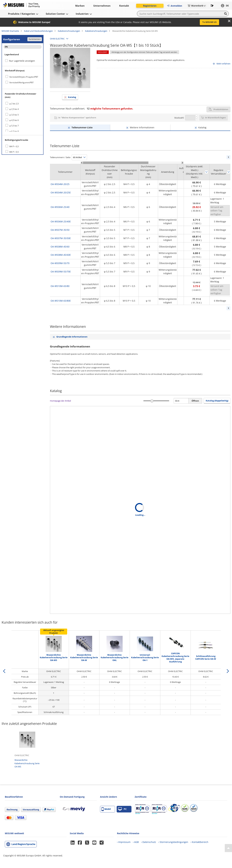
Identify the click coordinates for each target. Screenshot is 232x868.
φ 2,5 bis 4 (14, 109)
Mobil (106, 809)
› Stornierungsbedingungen (173, 842)
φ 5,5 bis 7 (14, 126)
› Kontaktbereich (199, 842)
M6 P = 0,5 (14, 152)
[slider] (152, 401)
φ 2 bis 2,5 (14, 104)
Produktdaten (218, 109)
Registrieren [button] (150, 6)
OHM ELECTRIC (57, 39)
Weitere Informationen (142, 127)
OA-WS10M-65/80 (60, 286)
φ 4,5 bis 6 (14, 120)
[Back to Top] (228, 848)
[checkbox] (23, 77)
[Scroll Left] (82, 163)
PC (122, 809)
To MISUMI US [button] (209, 22)
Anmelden (174, 6)
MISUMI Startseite (10, 31)
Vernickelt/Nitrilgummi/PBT (22, 83)
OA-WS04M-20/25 (60, 184)
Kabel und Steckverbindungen (38, 31)
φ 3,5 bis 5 (14, 115)
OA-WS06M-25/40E (61, 221)
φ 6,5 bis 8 (14, 131)
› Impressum (124, 842)
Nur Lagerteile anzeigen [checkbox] (22, 61)
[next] (228, 671)
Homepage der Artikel (60, 401)
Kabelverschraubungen (69, 31)
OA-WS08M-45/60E (61, 255)
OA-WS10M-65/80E (61, 301)
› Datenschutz (149, 842)
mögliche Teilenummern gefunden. (110, 109)
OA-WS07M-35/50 (60, 230)
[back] (4, 671)
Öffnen (195, 401)
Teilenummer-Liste (82, 127)
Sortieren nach (206, 172)
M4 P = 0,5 (14, 146)
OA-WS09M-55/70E (61, 272)
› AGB (136, 842)
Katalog (72, 97)
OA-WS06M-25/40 (60, 207)
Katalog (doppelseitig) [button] (217, 401)
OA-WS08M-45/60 (60, 247)
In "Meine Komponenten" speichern (77, 118)
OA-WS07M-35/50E (61, 238)
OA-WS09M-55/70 (60, 263)
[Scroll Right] (182, 163)
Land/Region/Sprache (23, 844)
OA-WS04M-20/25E (61, 192)
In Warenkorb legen (215, 118)
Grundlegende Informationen (72, 337)
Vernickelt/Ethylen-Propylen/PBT (24, 77)
